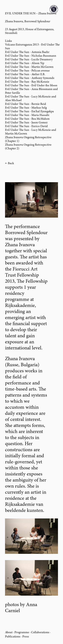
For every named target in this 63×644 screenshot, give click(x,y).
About (9, 633)
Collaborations (40, 633)
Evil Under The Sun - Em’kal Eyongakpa (29, 112)
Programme (22, 633)
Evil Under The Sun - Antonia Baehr (27, 52)
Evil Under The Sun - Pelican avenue (27, 71)
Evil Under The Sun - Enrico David (26, 126)
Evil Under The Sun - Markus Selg (26, 108)
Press (26, 637)
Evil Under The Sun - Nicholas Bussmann (31, 56)
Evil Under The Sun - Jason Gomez (26, 123)
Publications (13, 637)
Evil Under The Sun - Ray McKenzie (27, 82)
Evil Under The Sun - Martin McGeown (29, 67)
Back (11, 163)
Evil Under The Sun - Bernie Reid (26, 104)
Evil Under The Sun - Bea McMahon (27, 119)
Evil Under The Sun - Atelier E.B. (25, 74)
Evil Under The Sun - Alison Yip (25, 63)
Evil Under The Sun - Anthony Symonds (30, 78)
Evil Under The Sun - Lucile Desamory (29, 60)
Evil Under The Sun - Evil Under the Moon (31, 86)
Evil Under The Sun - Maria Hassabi (27, 115)
